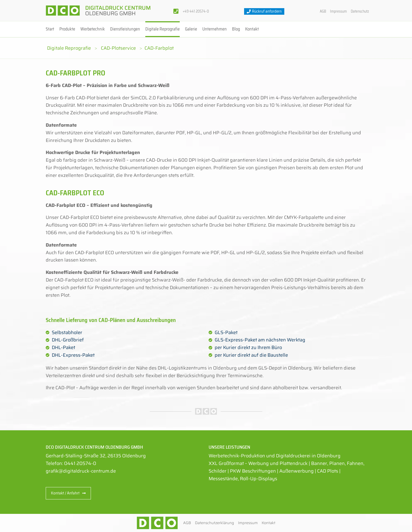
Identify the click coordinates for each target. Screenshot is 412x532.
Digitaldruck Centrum (118, 11)
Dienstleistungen (125, 29)
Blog (236, 29)
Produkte (67, 29)
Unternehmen (215, 29)
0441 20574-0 (80, 463)
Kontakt (252, 29)
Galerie (191, 29)
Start (50, 29)
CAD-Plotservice (118, 48)
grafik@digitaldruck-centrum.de (81, 471)
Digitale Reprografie (163, 29)
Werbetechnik (93, 29)
